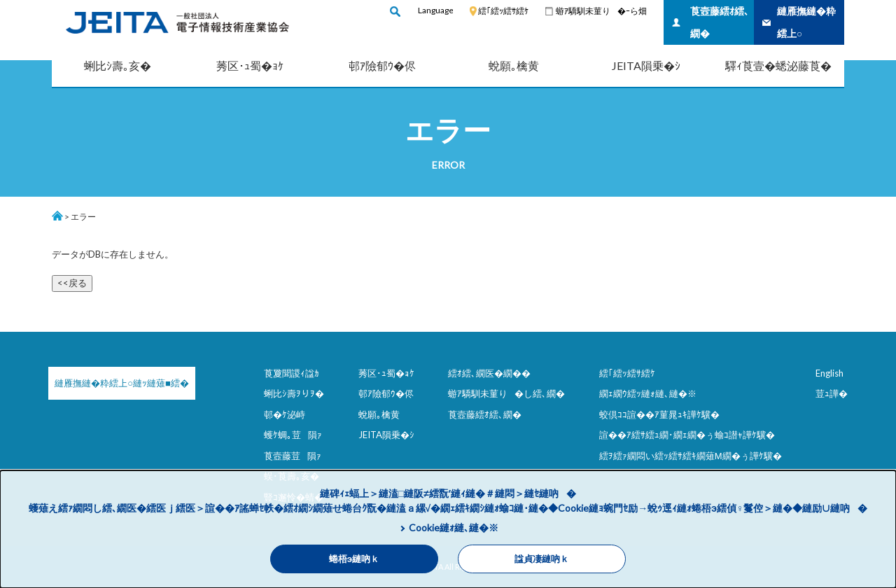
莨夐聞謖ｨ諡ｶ (292, 373)
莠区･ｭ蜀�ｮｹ (250, 65)
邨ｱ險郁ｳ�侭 (382, 65)
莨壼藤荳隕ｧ (293, 456)
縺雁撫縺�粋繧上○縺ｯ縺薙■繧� (122, 383)
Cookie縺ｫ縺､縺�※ (454, 527)
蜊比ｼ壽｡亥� (118, 65)
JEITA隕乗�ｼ (646, 65)
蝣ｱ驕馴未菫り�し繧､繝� (506, 393)
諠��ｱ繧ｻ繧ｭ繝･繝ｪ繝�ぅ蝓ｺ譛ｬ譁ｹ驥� (687, 435)
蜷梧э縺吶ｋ (354, 559)
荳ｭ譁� (832, 393)
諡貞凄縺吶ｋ (542, 559)
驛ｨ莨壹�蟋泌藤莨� (778, 65)
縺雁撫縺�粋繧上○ (806, 22)
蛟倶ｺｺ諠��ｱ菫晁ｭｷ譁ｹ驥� (659, 414)
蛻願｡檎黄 (514, 65)
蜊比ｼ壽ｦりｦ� (294, 393)
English (829, 373)
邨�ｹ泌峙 (285, 414)
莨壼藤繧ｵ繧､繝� (720, 22)
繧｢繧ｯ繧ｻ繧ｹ (503, 11)
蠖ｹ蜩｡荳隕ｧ (293, 435)
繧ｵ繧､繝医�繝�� (489, 373)
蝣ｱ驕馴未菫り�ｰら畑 (601, 11)
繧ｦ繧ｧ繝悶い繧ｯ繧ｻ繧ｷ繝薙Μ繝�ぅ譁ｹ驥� (691, 456)
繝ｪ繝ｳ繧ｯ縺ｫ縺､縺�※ (648, 393)
